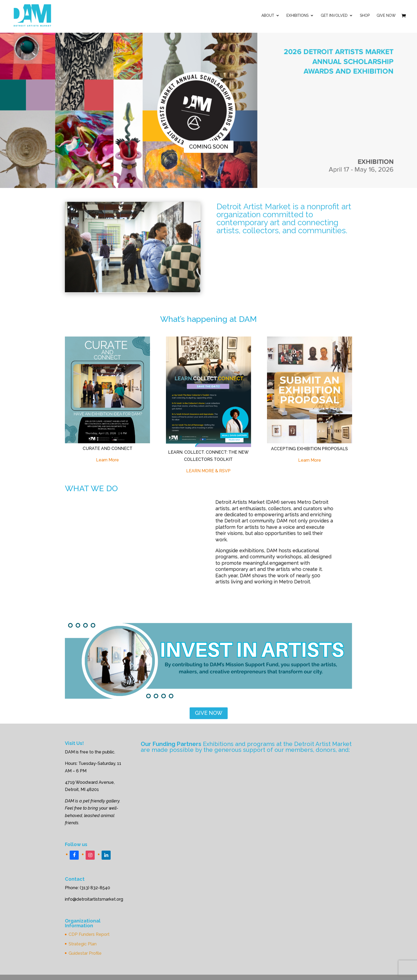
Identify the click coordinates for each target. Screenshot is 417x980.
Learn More (107, 460)
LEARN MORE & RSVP (208, 471)
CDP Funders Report (89, 934)
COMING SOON (209, 147)
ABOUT (268, 16)
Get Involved (334, 16)
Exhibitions (297, 16)
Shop (365, 16)
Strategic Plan (83, 944)
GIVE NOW (209, 713)
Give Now (386, 16)
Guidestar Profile (85, 953)
